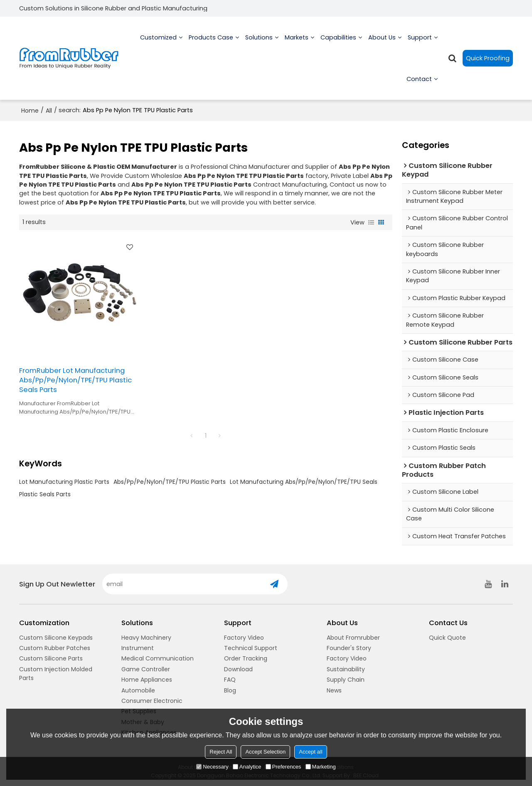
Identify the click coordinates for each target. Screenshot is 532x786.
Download (238, 669)
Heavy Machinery (146, 638)
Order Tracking (246, 658)
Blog (230, 690)
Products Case (211, 46)
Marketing (321, 767)
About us (382, 46)
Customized (158, 46)
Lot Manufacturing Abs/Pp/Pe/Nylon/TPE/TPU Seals (304, 482)
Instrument (138, 648)
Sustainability (346, 669)
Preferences (283, 767)
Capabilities (338, 46)
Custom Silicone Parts (51, 658)
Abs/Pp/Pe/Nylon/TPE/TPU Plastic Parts (170, 482)
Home (30, 111)
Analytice (247, 767)
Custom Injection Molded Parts (56, 674)
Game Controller (146, 669)
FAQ (230, 680)
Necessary (212, 767)
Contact (419, 87)
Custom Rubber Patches (55, 648)
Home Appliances (147, 680)
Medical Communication (158, 658)
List (371, 222)
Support (420, 46)
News (334, 690)
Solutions (259, 46)
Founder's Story (349, 648)
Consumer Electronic (152, 701)
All (49, 111)
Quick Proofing (488, 58)
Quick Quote (447, 638)
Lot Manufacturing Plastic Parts (64, 482)
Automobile (138, 690)
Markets (297, 46)
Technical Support (251, 648)
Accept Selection (265, 752)
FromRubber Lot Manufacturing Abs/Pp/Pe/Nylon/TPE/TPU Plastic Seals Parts (75, 380)
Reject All (221, 752)
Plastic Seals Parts (45, 494)
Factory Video (244, 638)
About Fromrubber (353, 638)
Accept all (310, 752)
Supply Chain (346, 680)
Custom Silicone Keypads (56, 638)
